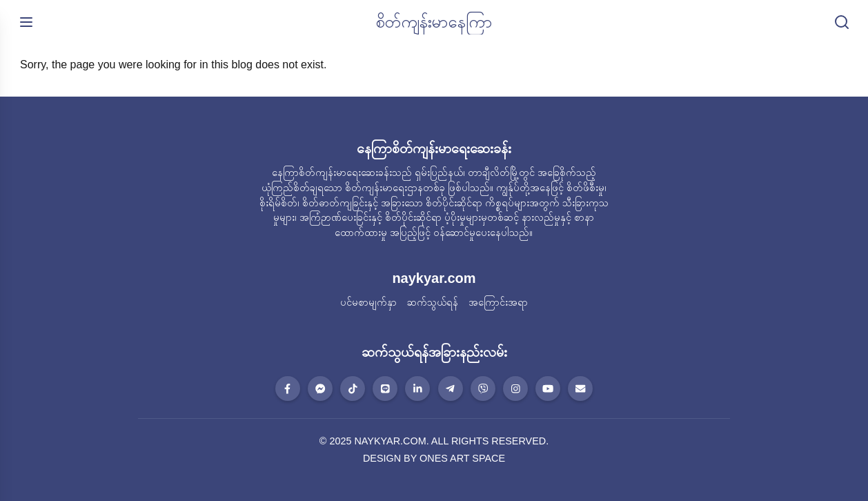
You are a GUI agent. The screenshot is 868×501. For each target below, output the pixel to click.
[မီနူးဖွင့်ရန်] (26, 22)
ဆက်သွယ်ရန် (433, 302)
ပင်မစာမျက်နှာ (368, 302)
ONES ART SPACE (462, 458)
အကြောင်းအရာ (498, 302)
